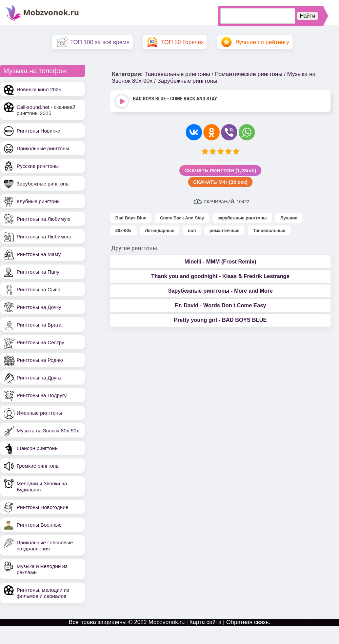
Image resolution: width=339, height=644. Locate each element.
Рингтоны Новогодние (43, 507)
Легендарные (160, 230)
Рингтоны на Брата (39, 325)
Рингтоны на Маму (39, 254)
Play (123, 102)
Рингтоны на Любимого (44, 237)
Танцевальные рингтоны (177, 74)
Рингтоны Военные (39, 525)
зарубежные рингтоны (242, 218)
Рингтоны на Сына (38, 289)
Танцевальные (269, 230)
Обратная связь (247, 622)
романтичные (224, 230)
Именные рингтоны (39, 413)
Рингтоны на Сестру (40, 342)
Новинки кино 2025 (39, 89)
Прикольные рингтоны (43, 148)
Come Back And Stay (182, 218)
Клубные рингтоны (39, 201)
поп (192, 230)
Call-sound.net (33, 107)
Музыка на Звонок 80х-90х (48, 431)
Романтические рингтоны (249, 74)
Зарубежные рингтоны (43, 184)
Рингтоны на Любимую (44, 219)
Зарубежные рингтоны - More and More (221, 291)
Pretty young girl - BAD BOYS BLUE (220, 320)
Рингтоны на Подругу (42, 395)
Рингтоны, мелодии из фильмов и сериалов (43, 593)
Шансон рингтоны (37, 448)
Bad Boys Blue (131, 218)
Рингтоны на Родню (40, 360)
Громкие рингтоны (38, 466)
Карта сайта (206, 622)
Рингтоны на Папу (38, 272)
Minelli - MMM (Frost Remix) (220, 262)
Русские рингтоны (38, 166)
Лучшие (289, 218)
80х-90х (123, 230)
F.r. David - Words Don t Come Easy (220, 305)
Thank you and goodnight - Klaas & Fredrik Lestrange (220, 276)
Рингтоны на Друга (39, 378)
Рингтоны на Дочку (39, 307)
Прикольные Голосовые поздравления (45, 545)
